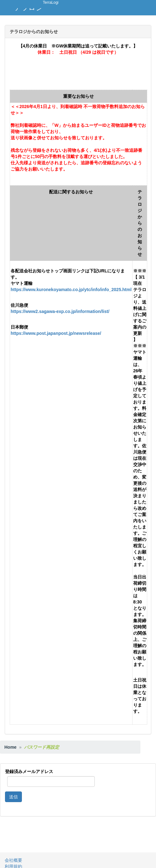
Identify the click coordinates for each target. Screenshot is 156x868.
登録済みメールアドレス (29, 771)
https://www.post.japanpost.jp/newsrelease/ (56, 333)
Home (10, 747)
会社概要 (13, 860)
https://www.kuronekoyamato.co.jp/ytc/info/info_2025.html (71, 290)
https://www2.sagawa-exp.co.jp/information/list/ (60, 311)
